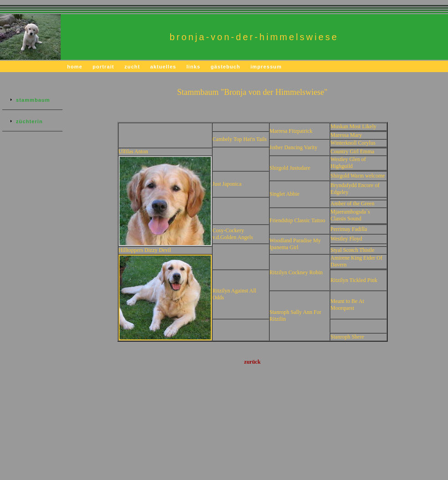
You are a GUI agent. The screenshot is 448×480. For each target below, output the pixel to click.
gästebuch (226, 67)
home (75, 67)
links (194, 67)
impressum (266, 67)
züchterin (29, 121)
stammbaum (33, 100)
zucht (132, 67)
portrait (103, 67)
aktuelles (163, 67)
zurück (252, 362)
